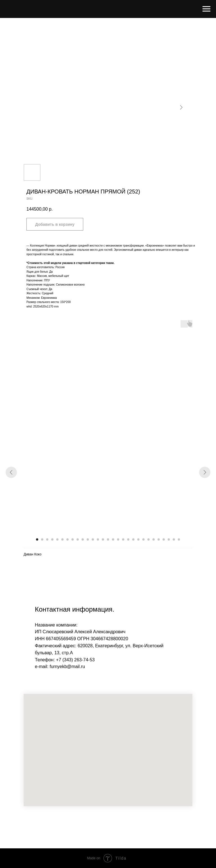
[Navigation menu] (206, 9)
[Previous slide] (11, 472)
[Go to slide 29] (179, 539)
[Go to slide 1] (37, 539)
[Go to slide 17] (118, 539)
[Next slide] (205, 472)
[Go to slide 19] (128, 539)
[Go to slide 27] (169, 539)
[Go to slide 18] (123, 539)
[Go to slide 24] (154, 539)
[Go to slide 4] (52, 539)
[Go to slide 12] (93, 539)
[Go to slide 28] (174, 539)
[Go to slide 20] (133, 539)
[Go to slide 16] (113, 539)
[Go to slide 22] (143, 539)
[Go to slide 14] (103, 539)
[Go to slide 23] (148, 539)
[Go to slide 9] (78, 539)
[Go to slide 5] (57, 539)
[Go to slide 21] (138, 539)
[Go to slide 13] (98, 539)
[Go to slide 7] (67, 539)
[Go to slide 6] (62, 539)
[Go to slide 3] (47, 539)
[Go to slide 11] (88, 539)
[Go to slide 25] (159, 539)
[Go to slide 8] (73, 539)
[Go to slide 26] (164, 539)
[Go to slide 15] (108, 539)
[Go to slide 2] (42, 539)
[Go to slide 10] (83, 539)
